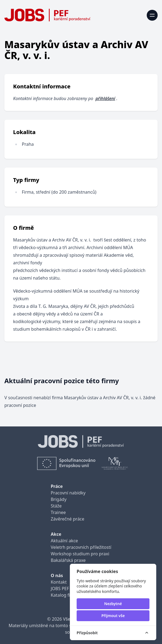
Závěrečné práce (67, 519)
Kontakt (59, 582)
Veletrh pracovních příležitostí (81, 547)
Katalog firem (64, 595)
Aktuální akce (64, 541)
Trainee (58, 512)
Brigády (59, 499)
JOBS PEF (60, 589)
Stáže (56, 506)
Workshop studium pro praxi (80, 554)
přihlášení (105, 98)
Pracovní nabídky (68, 493)
